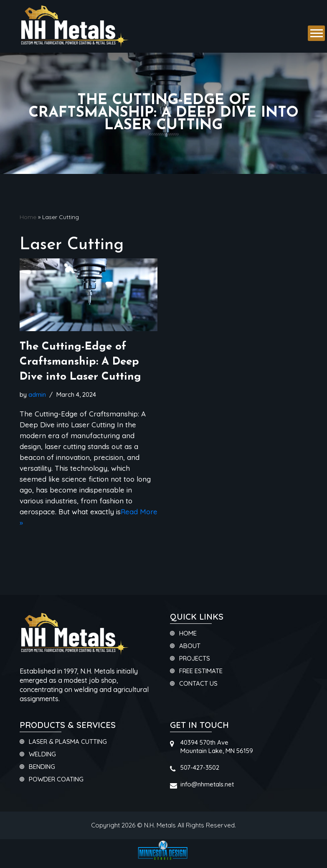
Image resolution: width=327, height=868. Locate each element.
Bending (42, 767)
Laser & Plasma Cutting (68, 742)
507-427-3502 (200, 767)
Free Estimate (201, 671)
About (190, 646)
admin (37, 394)
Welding (42, 754)
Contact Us (198, 684)
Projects (195, 659)
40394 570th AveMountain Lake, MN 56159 (217, 747)
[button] (316, 33)
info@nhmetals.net (207, 784)
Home (28, 217)
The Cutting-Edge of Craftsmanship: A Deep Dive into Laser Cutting (80, 362)
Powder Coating (56, 780)
